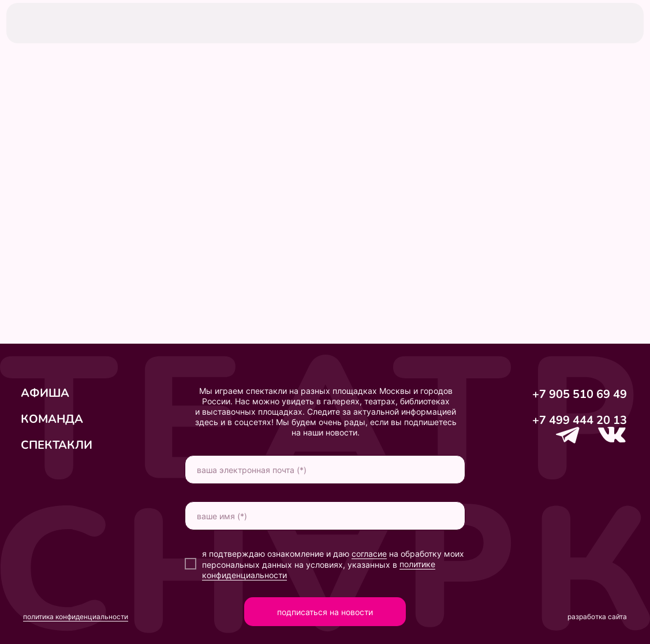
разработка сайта (597, 617)
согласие (369, 554)
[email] (325, 470)
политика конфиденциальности (76, 617)
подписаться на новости (325, 612)
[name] (325, 516)
